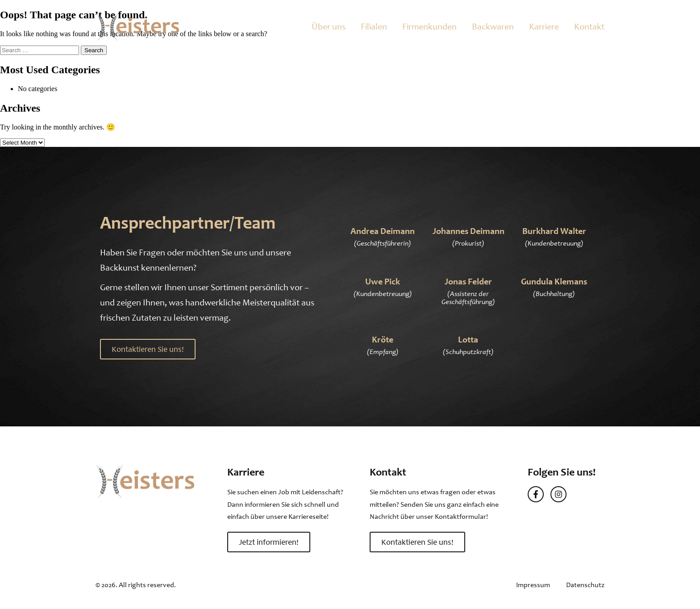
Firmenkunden (429, 27)
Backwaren (493, 27)
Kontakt (589, 27)
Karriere (544, 27)
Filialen (374, 27)
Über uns (329, 27)
